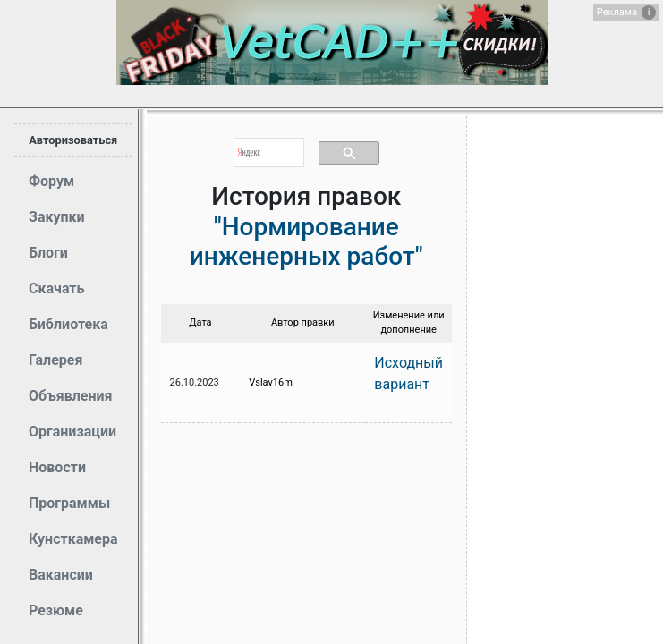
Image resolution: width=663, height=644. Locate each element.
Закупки (57, 217)
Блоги (48, 253)
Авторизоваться (73, 140)
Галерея (55, 360)
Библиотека (68, 324)
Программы (69, 503)
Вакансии (61, 575)
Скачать (56, 288)
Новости (57, 467)
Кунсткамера (73, 539)
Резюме (56, 610)
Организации (72, 432)
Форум (51, 181)
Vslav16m (271, 382)
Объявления (70, 396)
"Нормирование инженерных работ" (306, 242)
